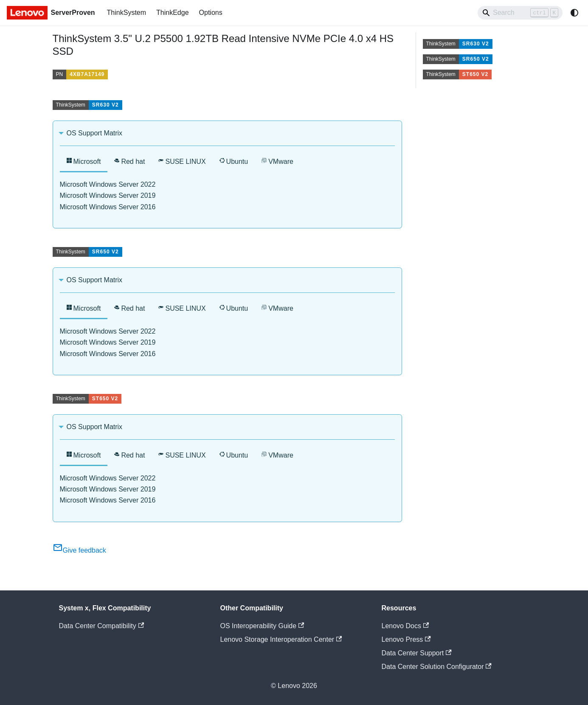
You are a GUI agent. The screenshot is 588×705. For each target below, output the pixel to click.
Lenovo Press (406, 639)
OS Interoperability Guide (262, 626)
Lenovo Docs (405, 626)
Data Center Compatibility (102, 626)
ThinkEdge (173, 13)
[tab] (84, 162)
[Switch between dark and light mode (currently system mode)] (574, 13)
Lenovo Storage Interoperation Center (281, 639)
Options (211, 13)
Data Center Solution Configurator (437, 667)
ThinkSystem (127, 13)
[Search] (520, 13)
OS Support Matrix (95, 133)
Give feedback (79, 550)
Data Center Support (417, 653)
